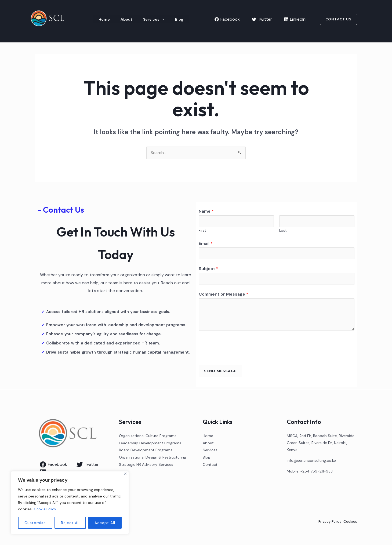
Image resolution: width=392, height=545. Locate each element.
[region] (70, 503)
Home (101, 19)
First (202, 232)
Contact (210, 466)
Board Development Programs (146, 452)
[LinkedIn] (295, 19)
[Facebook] (227, 19)
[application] (147, 19)
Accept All (105, 523)
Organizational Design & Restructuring (153, 459)
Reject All (70, 523)
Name (206, 211)
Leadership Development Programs (150, 445)
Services (139, 19)
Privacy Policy (329, 524)
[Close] (125, 474)
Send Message (220, 373)
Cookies (350, 524)
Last (283, 232)
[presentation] (239, 348)
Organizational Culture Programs (148, 438)
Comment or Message (224, 296)
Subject (208, 270)
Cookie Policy (46, 509)
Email (206, 244)
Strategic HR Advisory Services (146, 466)
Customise (35, 523)
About (118, 19)
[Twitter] (262, 19)
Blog (159, 19)
